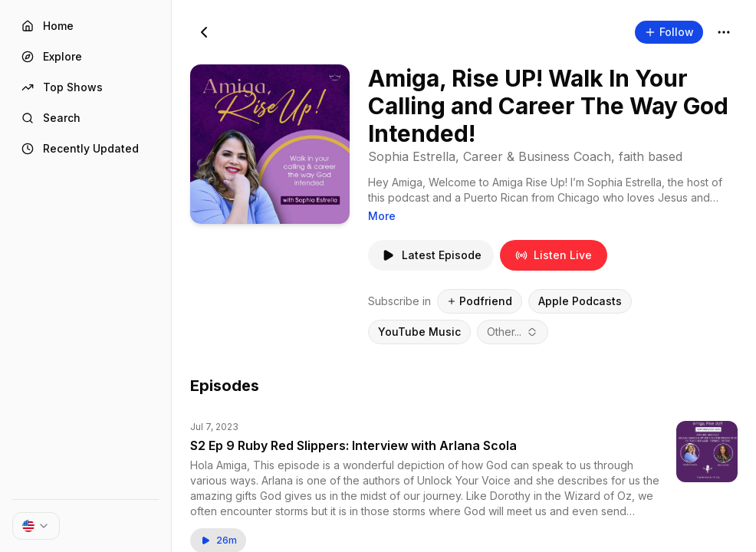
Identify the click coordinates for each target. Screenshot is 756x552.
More (382, 216)
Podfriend (480, 301)
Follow (669, 32)
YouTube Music (419, 332)
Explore (52, 56)
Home (48, 26)
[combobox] (513, 332)
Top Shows (62, 87)
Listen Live (554, 255)
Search (51, 118)
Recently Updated (80, 148)
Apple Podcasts (580, 301)
